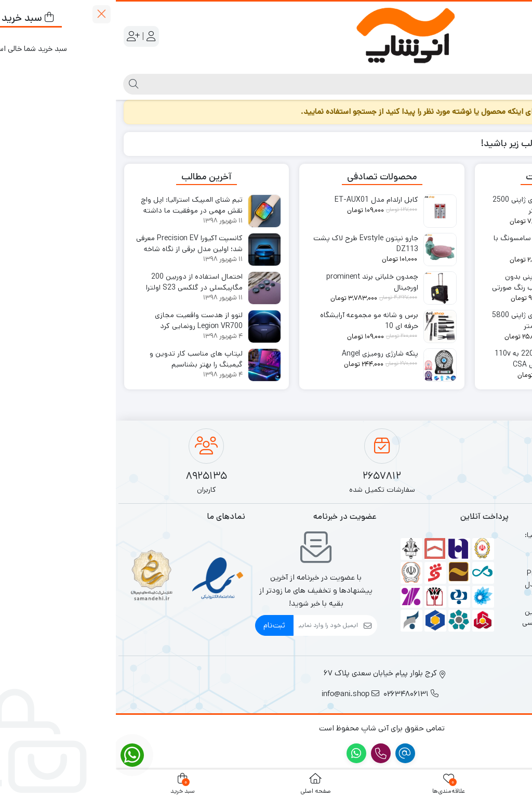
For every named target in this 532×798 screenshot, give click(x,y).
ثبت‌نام (158, 625)
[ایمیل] (210, 625)
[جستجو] (275, 84)
